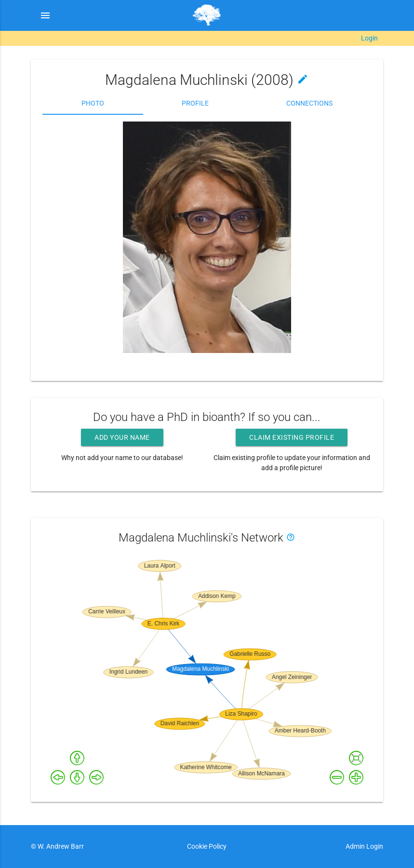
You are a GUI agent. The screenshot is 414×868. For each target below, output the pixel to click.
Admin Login (364, 846)
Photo (93, 103)
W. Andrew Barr (60, 846)
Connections (309, 103)
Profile (195, 103)
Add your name (122, 437)
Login (369, 38)
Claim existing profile (292, 437)
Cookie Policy (207, 846)
